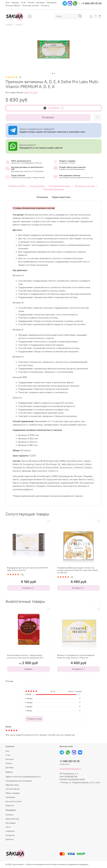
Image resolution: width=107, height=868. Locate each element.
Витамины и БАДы (17, 186)
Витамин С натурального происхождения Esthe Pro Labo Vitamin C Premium (76, 656)
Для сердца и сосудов (85, 186)
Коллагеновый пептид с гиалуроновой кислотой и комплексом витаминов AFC (25, 656)
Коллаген (10, 815)
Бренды (15, 3)
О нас (23, 3)
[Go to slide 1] (53, 73)
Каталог (19, 25)
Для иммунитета (37, 186)
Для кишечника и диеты (60, 186)
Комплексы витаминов (53, 189)
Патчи (8, 827)
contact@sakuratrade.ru (70, 769)
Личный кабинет (13, 5)
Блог (8, 3)
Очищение (10, 835)
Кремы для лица (12, 819)
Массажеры (11, 823)
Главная (9, 25)
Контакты (45, 5)
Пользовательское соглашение (19, 781)
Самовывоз (51, 3)
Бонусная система (31, 5)
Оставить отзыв (34, 719)
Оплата (31, 3)
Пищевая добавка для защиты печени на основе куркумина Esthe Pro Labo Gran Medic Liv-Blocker (78, 570)
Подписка (10, 805)
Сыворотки (10, 831)
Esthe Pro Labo (31, 92)
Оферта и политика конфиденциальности (23, 777)
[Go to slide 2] (54, 73)
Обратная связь (12, 785)
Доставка (40, 3)
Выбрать (28, 669)
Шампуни (10, 839)
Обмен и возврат (13, 793)
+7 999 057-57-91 (90, 3)
